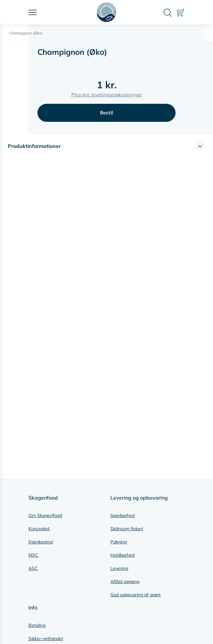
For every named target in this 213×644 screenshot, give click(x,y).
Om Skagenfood (45, 515)
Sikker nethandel (46, 639)
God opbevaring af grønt (136, 595)
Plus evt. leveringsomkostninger (107, 95)
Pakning (119, 542)
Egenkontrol (41, 542)
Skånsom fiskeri (127, 529)
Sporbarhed (122, 515)
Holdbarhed (122, 555)
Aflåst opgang (125, 581)
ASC (33, 568)
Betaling (37, 625)
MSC (33, 555)
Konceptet (39, 529)
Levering (119, 568)
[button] (107, 146)
